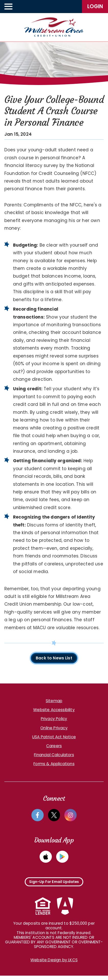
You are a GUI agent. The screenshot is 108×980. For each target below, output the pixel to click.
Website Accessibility (54, 710)
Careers (54, 747)
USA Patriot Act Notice (54, 738)
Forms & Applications (54, 765)
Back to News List (54, 658)
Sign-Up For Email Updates (54, 884)
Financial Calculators (54, 756)
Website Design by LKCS (54, 964)
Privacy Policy (54, 720)
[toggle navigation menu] (9, 7)
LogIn (95, 6)
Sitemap (54, 702)
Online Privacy (54, 729)
